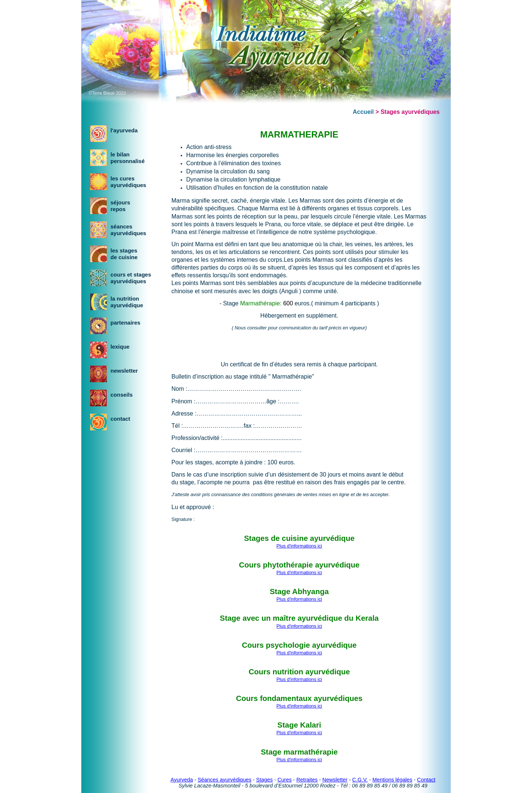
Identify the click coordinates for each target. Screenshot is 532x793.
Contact (426, 780)
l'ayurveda (124, 130)
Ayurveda (182, 780)
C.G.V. (360, 780)
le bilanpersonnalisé (128, 158)
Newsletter (335, 780)
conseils (122, 395)
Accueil (363, 112)
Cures (284, 780)
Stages (264, 780)
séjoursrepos (120, 206)
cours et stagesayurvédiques (131, 278)
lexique (120, 347)
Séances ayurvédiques (225, 780)
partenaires (125, 323)
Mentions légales (392, 780)
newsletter (124, 371)
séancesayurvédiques (128, 230)
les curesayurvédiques (128, 182)
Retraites (307, 780)
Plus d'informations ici (299, 546)
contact (120, 419)
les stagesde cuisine (124, 254)
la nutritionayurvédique (127, 302)
